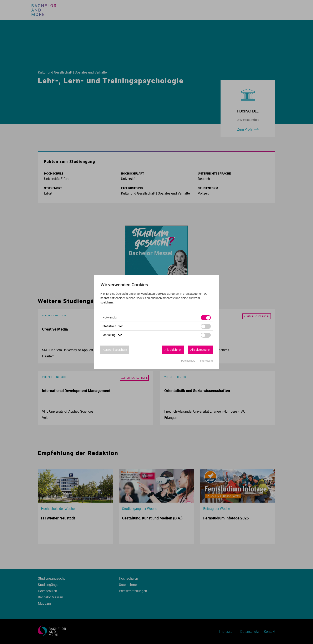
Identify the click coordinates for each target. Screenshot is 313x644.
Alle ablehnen (173, 350)
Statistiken (113, 326)
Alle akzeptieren (200, 350)
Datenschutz (189, 361)
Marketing (113, 335)
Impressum (206, 361)
